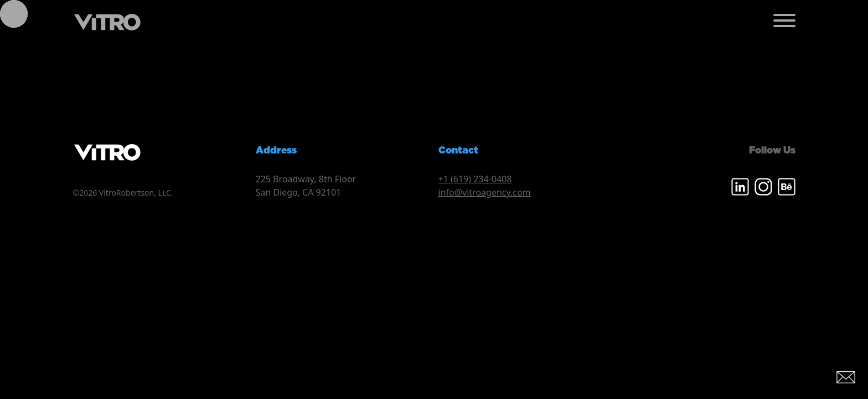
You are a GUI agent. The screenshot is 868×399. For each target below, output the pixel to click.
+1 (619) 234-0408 (475, 179)
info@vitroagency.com (485, 192)
